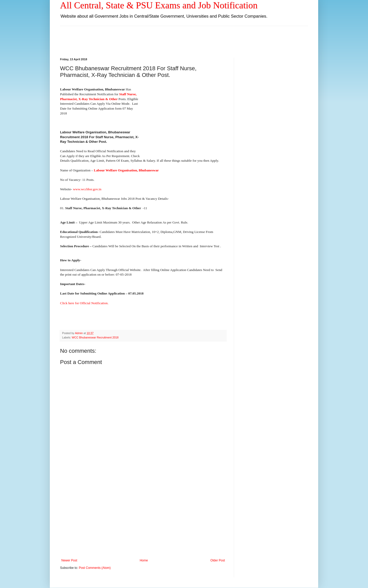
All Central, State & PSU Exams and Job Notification (159, 5)
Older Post (218, 560)
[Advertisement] (184, 38)
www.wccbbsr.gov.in (87, 189)
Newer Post (69, 560)
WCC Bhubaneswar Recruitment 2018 (95, 337)
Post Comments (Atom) (95, 568)
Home (144, 560)
